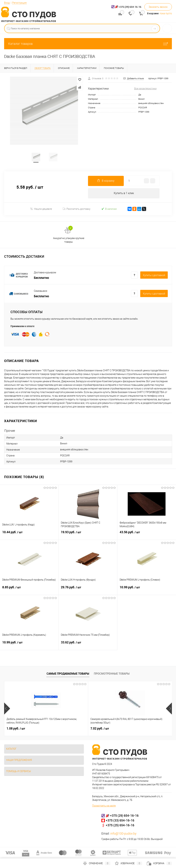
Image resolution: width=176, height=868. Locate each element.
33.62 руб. (88, 645)
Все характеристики (145, 89)
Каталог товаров (88, 44)
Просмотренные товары (112, 674)
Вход (7, 3)
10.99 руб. (147, 590)
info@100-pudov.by (123, 834)
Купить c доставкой (154, 276)
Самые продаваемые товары (68, 674)
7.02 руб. (72, 729)
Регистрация (19, 3)
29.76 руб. (88, 590)
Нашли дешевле (41, 210)
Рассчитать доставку (77, 210)
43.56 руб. (147, 535)
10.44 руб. (29, 535)
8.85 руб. (29, 590)
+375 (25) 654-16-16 (120, 826)
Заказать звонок (158, 7)
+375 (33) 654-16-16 (120, 821)
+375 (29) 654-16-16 (124, 816)
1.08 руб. (16, 729)
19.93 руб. (88, 535)
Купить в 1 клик (124, 194)
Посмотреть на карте (104, 807)
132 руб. (127, 729)
